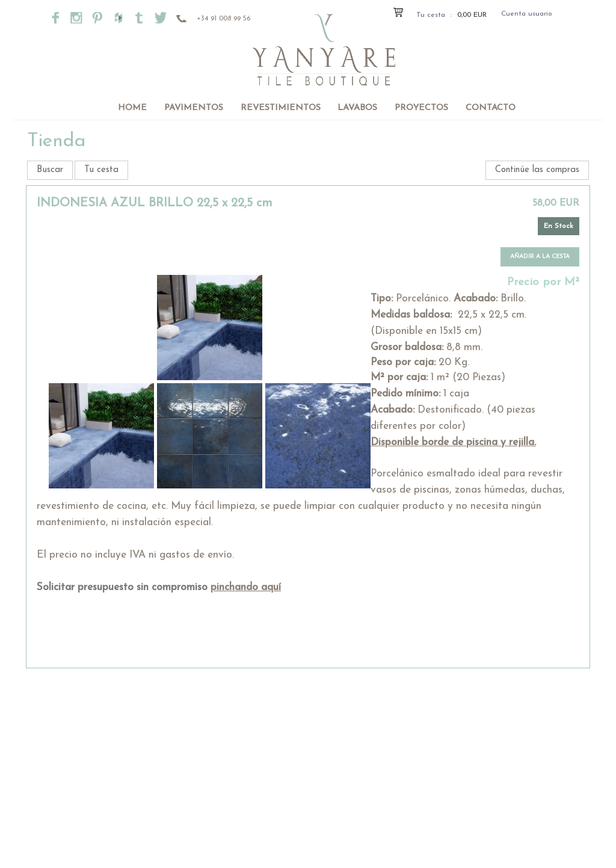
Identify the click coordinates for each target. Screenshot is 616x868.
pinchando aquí (246, 587)
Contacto (491, 108)
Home (132, 108)
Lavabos (357, 108)
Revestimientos (281, 108)
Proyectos (421, 108)
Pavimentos (194, 108)
